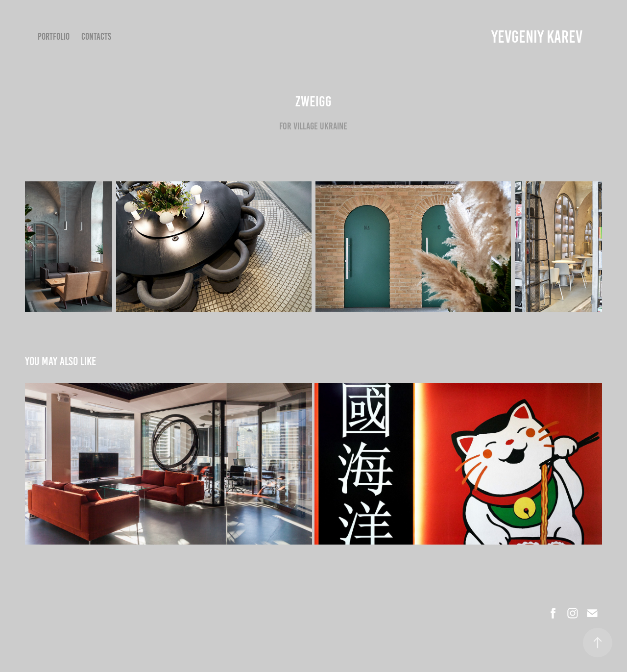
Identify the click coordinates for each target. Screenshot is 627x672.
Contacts (96, 37)
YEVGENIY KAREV (537, 37)
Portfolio (54, 37)
